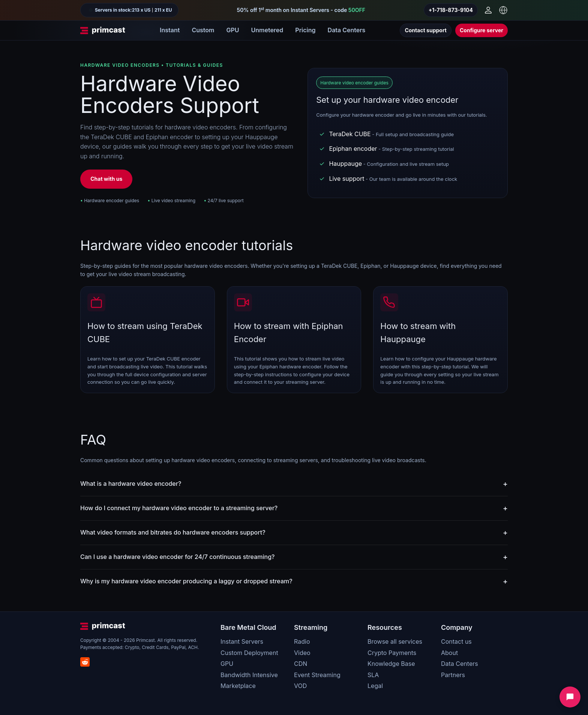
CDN (301, 664)
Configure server (481, 30)
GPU (232, 30)
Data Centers (347, 30)
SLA (373, 675)
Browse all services (395, 641)
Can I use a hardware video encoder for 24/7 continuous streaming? (177, 557)
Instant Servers (242, 641)
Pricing (305, 30)
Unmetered (267, 30)
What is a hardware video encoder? (131, 484)
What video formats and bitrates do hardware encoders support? (173, 532)
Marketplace (238, 686)
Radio (302, 641)
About (449, 653)
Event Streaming (317, 675)
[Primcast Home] (103, 30)
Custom (203, 30)
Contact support (426, 30)
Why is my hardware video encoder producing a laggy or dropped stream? (186, 581)
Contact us (456, 641)
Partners (453, 675)
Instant (170, 30)
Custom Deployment (249, 653)
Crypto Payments (392, 653)
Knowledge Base (391, 664)
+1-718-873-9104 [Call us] (451, 10)
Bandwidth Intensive (249, 675)
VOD (300, 686)
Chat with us (106, 179)
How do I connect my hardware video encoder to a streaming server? (179, 508)
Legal (375, 686)
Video (302, 653)
